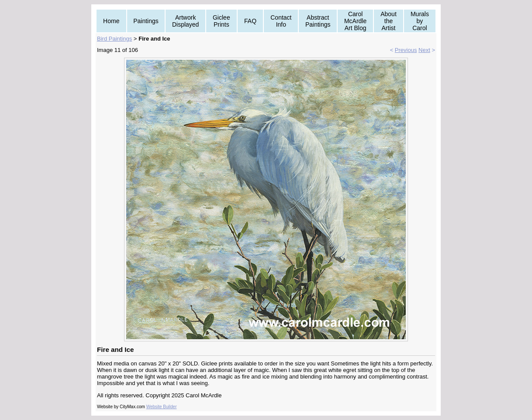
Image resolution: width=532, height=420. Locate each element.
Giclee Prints (221, 21)
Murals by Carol (420, 21)
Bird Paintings (114, 39)
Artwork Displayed (185, 21)
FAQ (250, 21)
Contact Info (281, 21)
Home (111, 21)
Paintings (146, 21)
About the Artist (389, 21)
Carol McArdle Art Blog (355, 21)
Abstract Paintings (318, 21)
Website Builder (162, 407)
